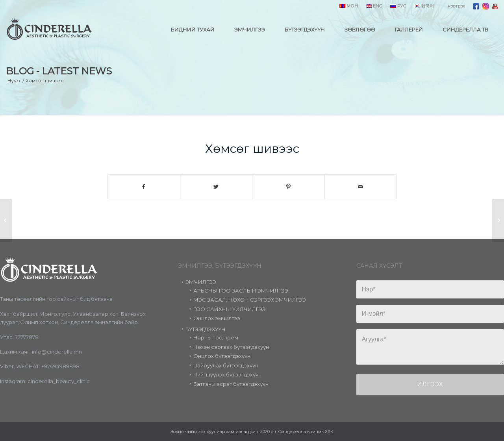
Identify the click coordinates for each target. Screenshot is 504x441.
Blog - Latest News (59, 71)
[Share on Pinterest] (288, 187)
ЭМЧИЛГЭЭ (201, 282)
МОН (349, 6)
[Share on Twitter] (216, 187)
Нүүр (14, 81)
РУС (398, 6)
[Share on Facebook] (144, 187)
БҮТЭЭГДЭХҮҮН (206, 329)
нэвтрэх (456, 6)
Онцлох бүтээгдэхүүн (222, 356)
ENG (374, 6)
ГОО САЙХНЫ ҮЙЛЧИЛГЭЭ (230, 309)
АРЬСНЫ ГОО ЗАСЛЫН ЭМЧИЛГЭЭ (241, 291)
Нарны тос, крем (216, 337)
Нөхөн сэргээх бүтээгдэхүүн (231, 347)
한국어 (424, 6)
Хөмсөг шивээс (252, 149)
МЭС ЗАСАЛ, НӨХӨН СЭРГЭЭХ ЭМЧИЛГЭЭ (250, 300)
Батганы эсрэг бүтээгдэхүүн (231, 384)
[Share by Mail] (361, 187)
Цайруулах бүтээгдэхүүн (226, 365)
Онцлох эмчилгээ (217, 318)
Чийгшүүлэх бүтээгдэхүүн (227, 374)
